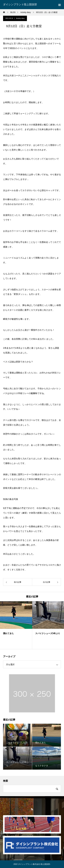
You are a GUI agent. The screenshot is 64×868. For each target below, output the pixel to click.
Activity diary (20, 18)
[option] (16, 625)
